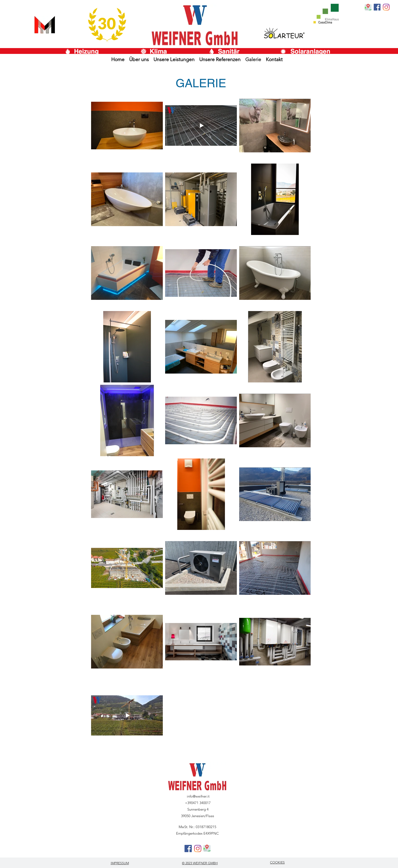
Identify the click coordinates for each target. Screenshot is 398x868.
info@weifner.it (198, 796)
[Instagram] (386, 7)
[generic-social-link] (377, 7)
